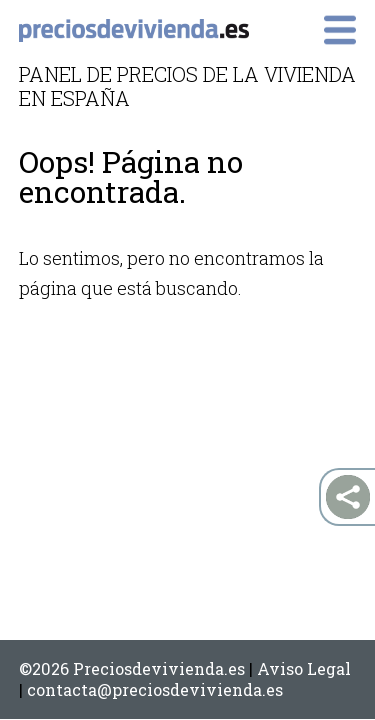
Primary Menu (340, 30)
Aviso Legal (304, 668)
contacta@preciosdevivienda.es (155, 689)
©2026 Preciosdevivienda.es (132, 668)
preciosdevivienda (134, 31)
